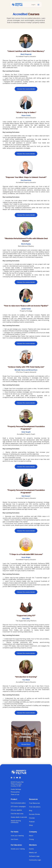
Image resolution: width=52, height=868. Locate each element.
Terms (13, 794)
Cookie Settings (16, 789)
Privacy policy (15, 792)
